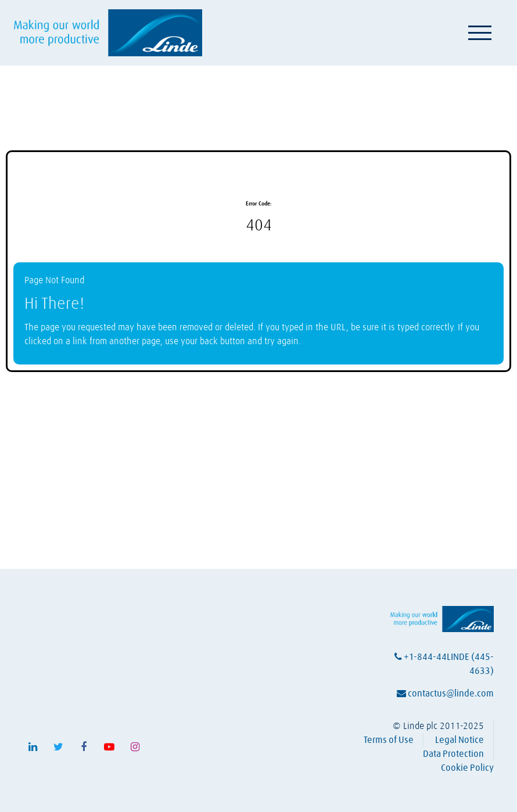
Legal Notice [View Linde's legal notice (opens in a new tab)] (459, 740)
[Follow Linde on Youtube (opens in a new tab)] (109, 747)
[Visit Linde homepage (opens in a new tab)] (108, 33)
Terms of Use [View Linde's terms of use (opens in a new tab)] (389, 740)
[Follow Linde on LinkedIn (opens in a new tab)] (33, 747)
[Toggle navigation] (480, 33)
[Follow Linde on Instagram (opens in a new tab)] (135, 747)
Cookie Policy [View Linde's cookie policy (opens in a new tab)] (467, 768)
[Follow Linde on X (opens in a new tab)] (58, 747)
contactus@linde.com (445, 694)
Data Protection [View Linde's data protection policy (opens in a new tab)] (453, 754)
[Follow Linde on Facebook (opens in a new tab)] (84, 747)
